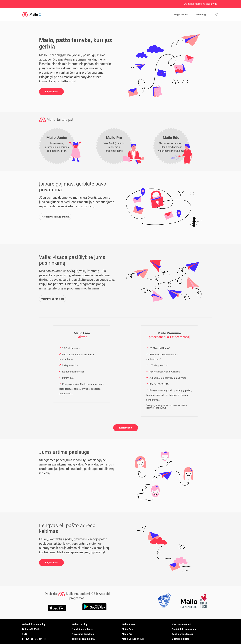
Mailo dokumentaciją (33, 624)
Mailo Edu (128, 629)
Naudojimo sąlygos (83, 629)
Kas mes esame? (181, 624)
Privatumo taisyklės (83, 634)
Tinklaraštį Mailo (31, 629)
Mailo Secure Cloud (133, 639)
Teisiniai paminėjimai (84, 639)
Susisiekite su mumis (184, 629)
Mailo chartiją (79, 624)
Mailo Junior (129, 624)
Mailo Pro (127, 634)
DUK (24, 634)
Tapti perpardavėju (182, 634)
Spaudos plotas (181, 639)
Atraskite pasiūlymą (201, 4)
